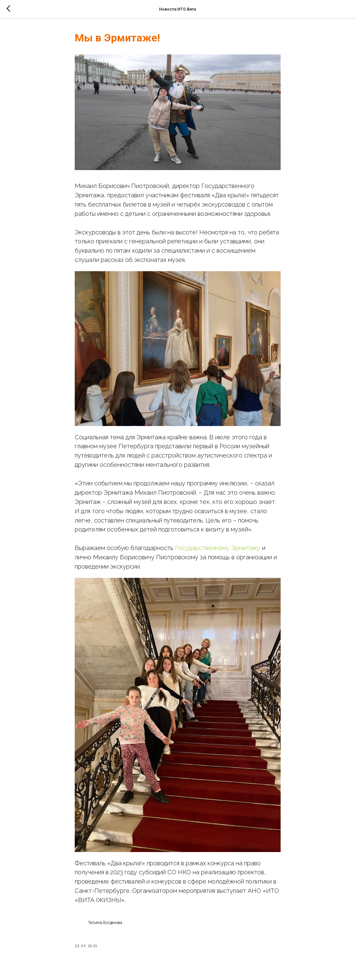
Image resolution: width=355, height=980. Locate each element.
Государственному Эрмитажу (218, 548)
